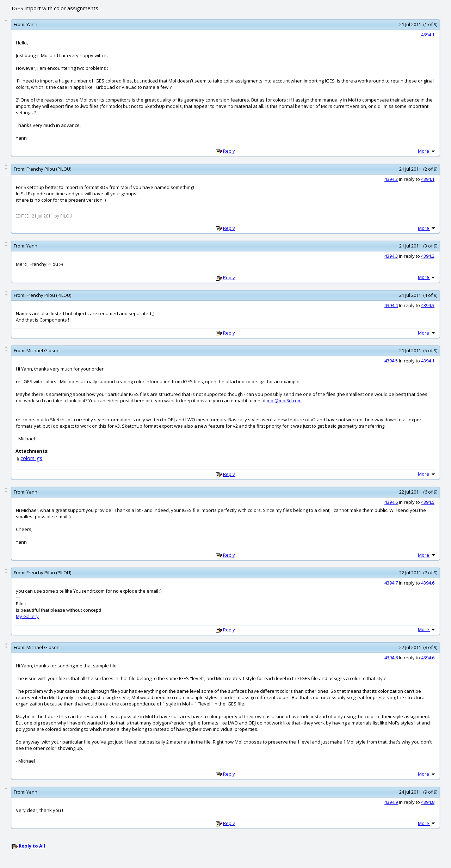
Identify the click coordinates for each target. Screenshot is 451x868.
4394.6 (391, 502)
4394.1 (428, 35)
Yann (32, 24)
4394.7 (391, 583)
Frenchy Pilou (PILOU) (49, 169)
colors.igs (31, 458)
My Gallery (27, 616)
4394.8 (391, 658)
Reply (229, 151)
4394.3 (391, 256)
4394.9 (391, 802)
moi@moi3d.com (284, 401)
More (427, 151)
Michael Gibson (43, 350)
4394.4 (391, 305)
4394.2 (391, 179)
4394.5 (391, 361)
